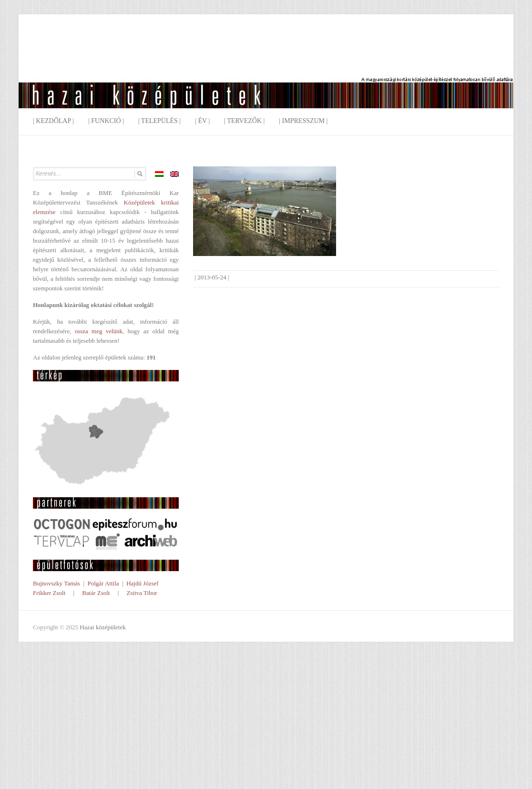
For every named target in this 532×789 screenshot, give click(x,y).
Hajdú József (143, 583)
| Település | (159, 121)
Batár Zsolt (96, 593)
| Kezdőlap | (53, 121)
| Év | (202, 121)
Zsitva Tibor (142, 593)
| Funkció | (106, 121)
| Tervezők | (244, 121)
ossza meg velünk (99, 331)
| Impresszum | (303, 121)
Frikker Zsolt (49, 593)
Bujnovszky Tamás (56, 583)
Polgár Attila (103, 583)
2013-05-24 (212, 277)
